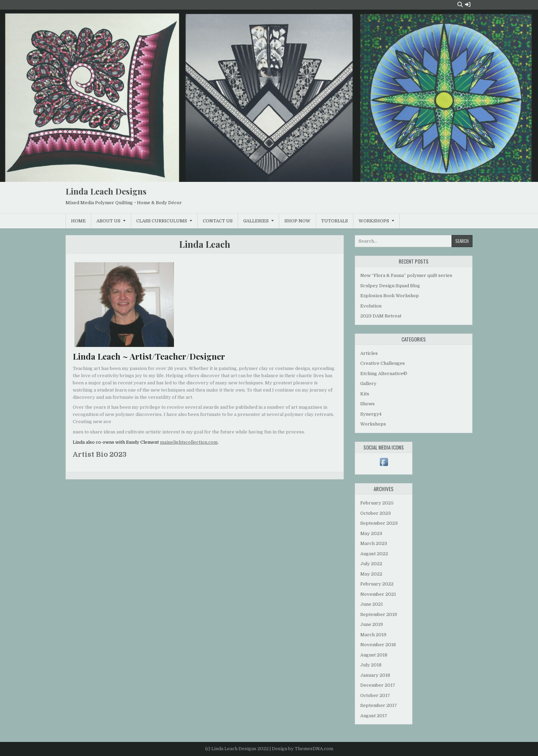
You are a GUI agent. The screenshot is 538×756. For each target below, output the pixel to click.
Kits (365, 394)
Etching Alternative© (384, 374)
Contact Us (218, 221)
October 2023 (376, 513)
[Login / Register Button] (468, 5)
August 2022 (374, 554)
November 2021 (378, 594)
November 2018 (378, 645)
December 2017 (378, 685)
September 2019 (379, 614)
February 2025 (377, 503)
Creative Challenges (383, 363)
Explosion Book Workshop (390, 296)
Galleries (256, 221)
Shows (367, 404)
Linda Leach (205, 244)
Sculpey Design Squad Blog (390, 286)
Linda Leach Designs (106, 191)
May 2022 (371, 574)
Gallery (368, 383)
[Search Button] (460, 5)
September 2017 (379, 705)
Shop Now (297, 221)
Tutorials (335, 221)
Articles (369, 353)
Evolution (371, 306)
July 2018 (371, 665)
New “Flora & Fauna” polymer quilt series (406, 275)
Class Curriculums (162, 221)
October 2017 (375, 695)
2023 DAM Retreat (381, 316)
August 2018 (374, 655)
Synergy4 (371, 414)
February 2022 (377, 584)
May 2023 (371, 533)
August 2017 (374, 716)
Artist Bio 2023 (100, 455)
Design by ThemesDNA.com (302, 749)
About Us (108, 221)
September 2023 (379, 523)
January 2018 (375, 675)
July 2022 (371, 564)
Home (78, 221)
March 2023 (374, 543)
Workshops (374, 221)
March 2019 (373, 635)
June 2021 (372, 604)
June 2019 (372, 624)
